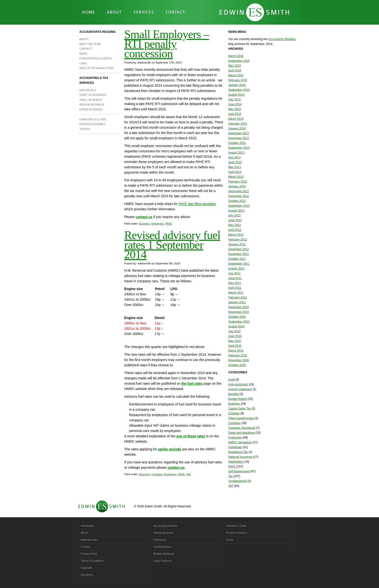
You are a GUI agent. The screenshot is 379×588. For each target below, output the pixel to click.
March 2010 (236, 351)
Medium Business (92, 105)
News (83, 54)
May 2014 (235, 109)
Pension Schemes (92, 124)
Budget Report (237, 399)
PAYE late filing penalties (197, 204)
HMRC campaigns (240, 442)
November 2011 (238, 254)
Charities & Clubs (92, 119)
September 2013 (239, 148)
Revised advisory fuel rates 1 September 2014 (172, 245)
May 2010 (235, 341)
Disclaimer (87, 575)
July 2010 (234, 331)
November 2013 (238, 138)
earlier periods (170, 449)
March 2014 (236, 119)
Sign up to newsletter (96, 68)
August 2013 (236, 153)
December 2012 (238, 191)
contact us (144, 217)
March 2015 (236, 75)
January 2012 (237, 244)
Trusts (85, 129)
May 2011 (235, 283)
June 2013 (235, 162)
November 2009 (238, 360)
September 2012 (239, 206)
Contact (86, 49)
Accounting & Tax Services (94, 80)
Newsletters (236, 462)
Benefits (233, 394)
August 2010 (236, 326)
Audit (231, 380)
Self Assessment (239, 471)
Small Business (91, 100)
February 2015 (238, 80)
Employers (158, 224)
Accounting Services (165, 526)
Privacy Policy (89, 554)
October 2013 (237, 143)
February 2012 (238, 240)
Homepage (87, 526)
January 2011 (237, 302)
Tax (230, 476)
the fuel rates (192, 383)
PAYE (169, 224)
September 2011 (239, 264)
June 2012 (235, 220)
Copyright (86, 568)
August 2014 (236, 95)
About (84, 39)
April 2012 (235, 230)
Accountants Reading (97, 32)
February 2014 (238, 124)
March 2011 (236, 293)
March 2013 (236, 177)
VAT (189, 474)
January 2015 (237, 85)
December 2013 (238, 133)
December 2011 (238, 249)
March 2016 (236, 56)
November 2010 (238, 312)
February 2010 (238, 355)
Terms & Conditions (92, 561)
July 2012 (234, 215)
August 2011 (236, 269)
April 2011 (235, 288)
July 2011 (234, 273)
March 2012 (236, 235)
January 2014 (237, 128)
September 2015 (239, 61)
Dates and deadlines (241, 433)
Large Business (91, 109)
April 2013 (235, 172)
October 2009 (237, 365)
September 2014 (239, 90)
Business (144, 224)
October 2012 (237, 201)
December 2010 (238, 307)
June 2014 (235, 104)
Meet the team (90, 44)
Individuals (88, 90)
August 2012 (236, 211)
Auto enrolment (238, 384)
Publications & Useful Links (96, 61)
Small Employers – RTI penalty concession (167, 44)
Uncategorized (237, 481)
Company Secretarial (242, 428)
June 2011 (235, 278)
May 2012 (235, 225)
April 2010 (235, 346)
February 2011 (238, 298)
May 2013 (235, 167)
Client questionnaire (241, 418)
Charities (234, 413)
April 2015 (235, 71)
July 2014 (234, 99)
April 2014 (235, 114)
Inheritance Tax (238, 452)
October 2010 (237, 317)
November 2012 (238, 196)
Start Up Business (93, 95)
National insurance (240, 457)
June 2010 (235, 336)
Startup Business (163, 533)
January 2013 (237, 186)
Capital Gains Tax (240, 409)
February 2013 (238, 182)
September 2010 (239, 322)
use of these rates (191, 436)
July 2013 (234, 157)
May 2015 (235, 66)
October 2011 (237, 259)
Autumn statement (240, 389)
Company (157, 474)
